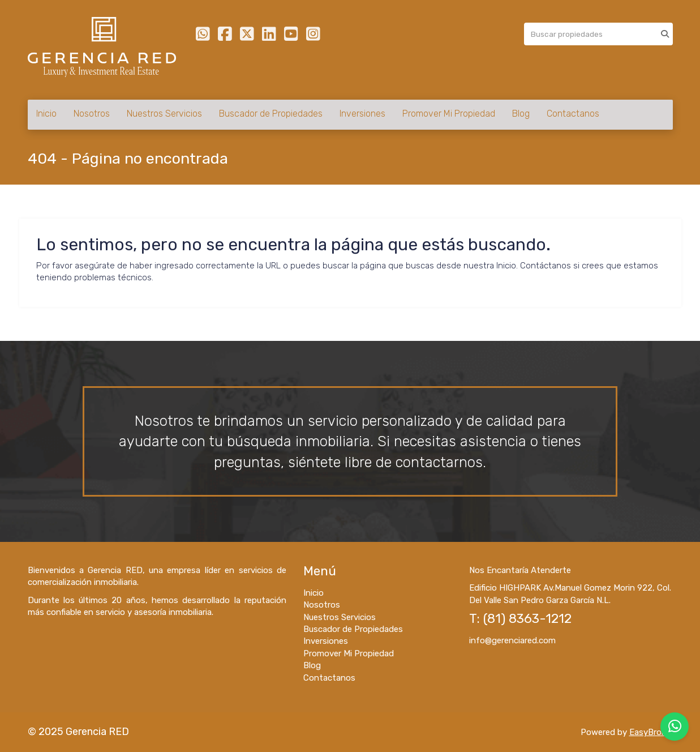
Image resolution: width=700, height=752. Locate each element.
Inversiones (362, 114)
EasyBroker (651, 732)
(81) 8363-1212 (527, 619)
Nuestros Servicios (164, 114)
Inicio (46, 114)
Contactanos (573, 114)
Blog (521, 114)
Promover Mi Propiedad (449, 114)
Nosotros (92, 114)
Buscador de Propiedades (271, 114)
